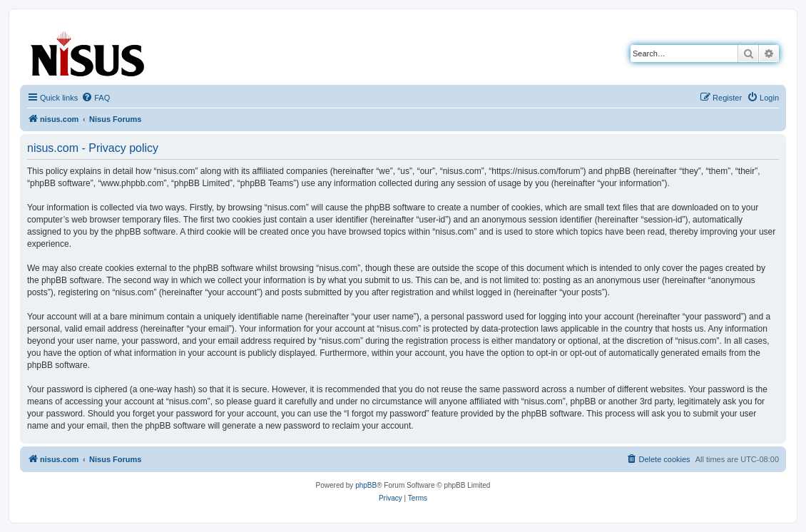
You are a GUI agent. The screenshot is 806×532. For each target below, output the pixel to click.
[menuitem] (96, 98)
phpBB (366, 485)
